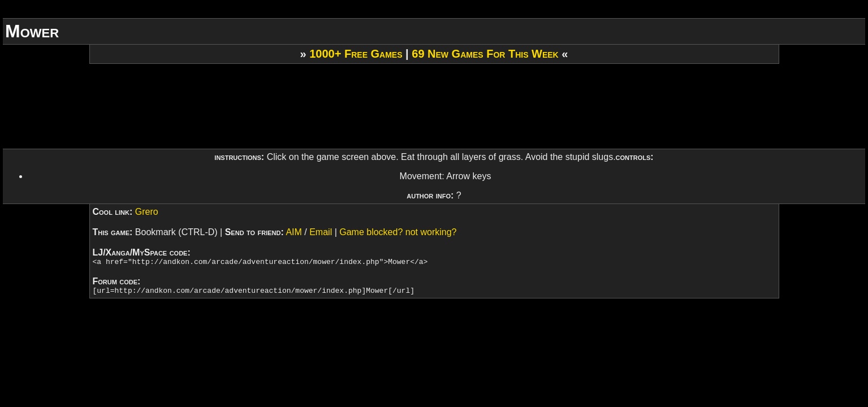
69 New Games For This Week (485, 54)
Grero (147, 212)
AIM (293, 232)
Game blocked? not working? (398, 232)
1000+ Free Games (356, 54)
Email (321, 232)
